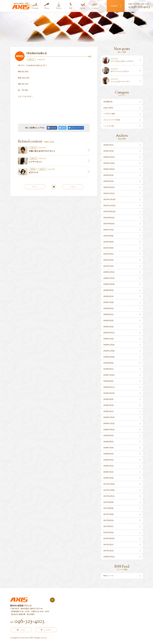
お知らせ (31, 60)
